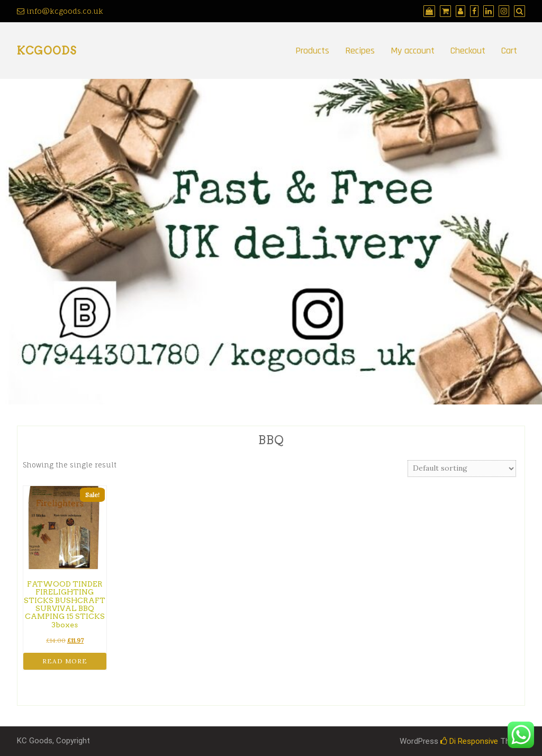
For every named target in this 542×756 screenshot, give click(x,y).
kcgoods (47, 51)
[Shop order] (462, 469)
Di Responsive (469, 741)
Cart (509, 51)
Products (312, 51)
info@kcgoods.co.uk (60, 11)
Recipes (360, 51)
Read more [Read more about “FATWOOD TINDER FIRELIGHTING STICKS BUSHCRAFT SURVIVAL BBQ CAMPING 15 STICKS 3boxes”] (65, 661)
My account (413, 51)
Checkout (468, 51)
